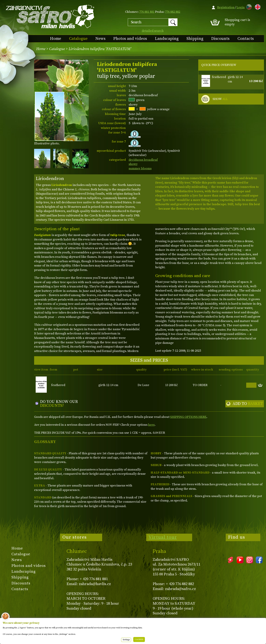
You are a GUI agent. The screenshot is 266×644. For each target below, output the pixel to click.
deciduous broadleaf (143, 160)
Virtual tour (163, 537)
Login (241, 7)
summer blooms (140, 168)
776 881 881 (147, 12)
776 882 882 (173, 12)
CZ (248, 6)
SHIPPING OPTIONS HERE (188, 417)
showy (133, 164)
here (151, 425)
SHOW (220, 99)
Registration (226, 7)
